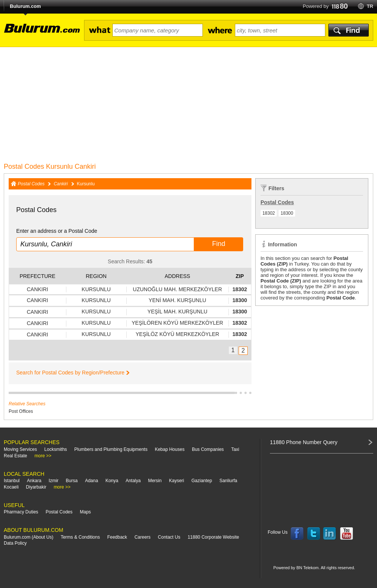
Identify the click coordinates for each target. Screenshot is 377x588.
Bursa (72, 481)
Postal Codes (31, 184)
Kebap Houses (170, 449)
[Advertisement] (188, 104)
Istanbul (12, 481)
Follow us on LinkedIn (330, 534)
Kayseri (176, 481)
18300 (287, 213)
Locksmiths (56, 449)
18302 (269, 213)
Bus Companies (208, 449)
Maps (85, 512)
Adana (91, 481)
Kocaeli (11, 487)
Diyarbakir (36, 487)
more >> (43, 456)
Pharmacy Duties (21, 512)
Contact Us (169, 537)
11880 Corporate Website (214, 537)
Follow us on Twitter (314, 534)
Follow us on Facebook (297, 534)
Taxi (235, 449)
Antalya (133, 481)
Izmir (54, 481)
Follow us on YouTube (346, 534)
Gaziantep (202, 481)
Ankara (34, 481)
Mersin (155, 481)
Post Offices (21, 411)
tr (370, 6)
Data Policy (15, 543)
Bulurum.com (25, 6)
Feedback (117, 537)
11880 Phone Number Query (304, 442)
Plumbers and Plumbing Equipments (111, 449)
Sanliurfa (228, 481)
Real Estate (15, 456)
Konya (112, 481)
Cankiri (61, 184)
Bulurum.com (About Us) (28, 537)
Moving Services (20, 449)
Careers (143, 537)
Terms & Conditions (80, 537)
